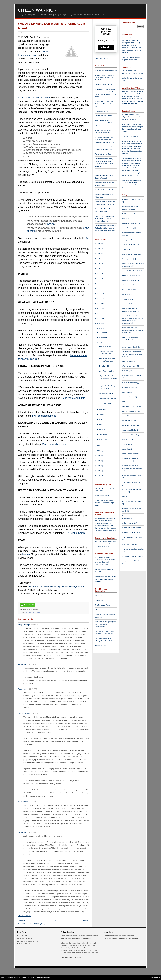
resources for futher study (131, 435)
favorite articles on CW (130, 280)
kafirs (86, 238)
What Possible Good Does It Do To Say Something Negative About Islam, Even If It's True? (106, 228)
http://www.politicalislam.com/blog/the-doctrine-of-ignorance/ (56, 586)
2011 (99, 314)
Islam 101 (98, 596)
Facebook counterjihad (130, 275)
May (101, 424)
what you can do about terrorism (133, 549)
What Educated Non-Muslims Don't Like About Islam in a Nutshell (105, 78)
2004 (99, 461)
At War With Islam (105, 403)
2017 (99, 284)
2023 (99, 254)
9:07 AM (32, 664)
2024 (99, 249)
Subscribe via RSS (102, 58)
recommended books (129, 425)
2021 (99, 264)
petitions (125, 402)
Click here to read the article (71, 958)
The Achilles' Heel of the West (105, 190)
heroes (26, 554)
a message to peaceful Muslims (133, 199)
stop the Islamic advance (130, 454)
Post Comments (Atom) (37, 924)
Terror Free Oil (104, 366)
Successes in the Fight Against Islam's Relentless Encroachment (105, 624)
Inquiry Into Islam (23, 936)
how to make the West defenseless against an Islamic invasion (132, 330)
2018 (99, 279)
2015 (99, 294)
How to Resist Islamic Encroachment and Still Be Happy (104, 123)
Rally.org (135, 40)
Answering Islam (101, 646)
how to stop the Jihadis (130, 347)
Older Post (86, 920)
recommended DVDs (129, 430)
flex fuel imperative (128, 290)
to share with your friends (131, 528)
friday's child (23, 802)
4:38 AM (35, 625)
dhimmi (51, 224)
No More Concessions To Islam (28, 941)
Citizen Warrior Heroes (25, 938)
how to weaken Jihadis (130, 361)
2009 (99, 323)
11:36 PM (33, 802)
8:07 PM (32, 832)
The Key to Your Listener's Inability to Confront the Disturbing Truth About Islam (105, 140)
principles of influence (129, 411)
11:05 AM (33, 689)
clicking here (126, 43)
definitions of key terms (130, 254)
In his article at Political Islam (34, 98)
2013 (99, 304)
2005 (99, 456)
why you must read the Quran (132, 561)
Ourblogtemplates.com (38, 977)
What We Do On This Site (104, 85)
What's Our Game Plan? (103, 116)
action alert (126, 219)
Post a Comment (25, 916)
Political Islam (100, 600)
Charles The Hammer (129, 245)
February (102, 435)
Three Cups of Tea (105, 346)
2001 (99, 476)
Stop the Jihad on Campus (108, 398)
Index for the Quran (102, 496)
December (103, 332)
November (103, 337)
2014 (99, 299)
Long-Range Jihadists (106, 371)
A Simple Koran (76, 533)
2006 (99, 451)
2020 (99, 269)
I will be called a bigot (44, 416)
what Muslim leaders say (130, 544)
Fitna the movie (127, 285)
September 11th (128, 440)
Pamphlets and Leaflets (103, 154)
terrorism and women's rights (132, 501)
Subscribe (106, 47)
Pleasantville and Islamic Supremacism (76, 938)
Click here (105, 546)
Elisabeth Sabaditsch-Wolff (131, 271)
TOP (159, 977)
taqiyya (125, 153)
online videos (127, 392)
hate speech (126, 304)
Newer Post (22, 920)
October (102, 342)
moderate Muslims (128, 387)
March (101, 429)
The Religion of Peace (103, 605)
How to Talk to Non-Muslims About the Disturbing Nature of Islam (132, 354)
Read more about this (73, 398)
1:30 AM (35, 713)
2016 (99, 289)
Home (54, 920)
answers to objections (129, 223)
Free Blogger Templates (11, 977)
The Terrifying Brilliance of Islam (106, 70)
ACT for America (128, 214)
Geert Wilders (127, 299)
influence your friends (33, 612)
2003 (99, 466)
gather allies (126, 294)
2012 (99, 308)
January (102, 440)
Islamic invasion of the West (131, 376)
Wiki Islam (99, 610)
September (103, 410)
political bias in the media (131, 406)
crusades (125, 249)
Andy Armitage (24, 625)
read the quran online (129, 421)
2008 (99, 328)
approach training (128, 228)
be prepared (126, 240)
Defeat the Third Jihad (25, 944)
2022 (99, 259)
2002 (99, 471)
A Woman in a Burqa (102, 111)
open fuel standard (128, 397)
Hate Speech (100, 171)
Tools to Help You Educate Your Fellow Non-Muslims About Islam (106, 104)
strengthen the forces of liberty (132, 475)
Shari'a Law (126, 444)
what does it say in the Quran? (132, 537)
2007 (99, 446)
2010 (99, 319)
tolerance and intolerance (131, 532)
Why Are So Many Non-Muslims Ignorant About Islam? (108, 378)
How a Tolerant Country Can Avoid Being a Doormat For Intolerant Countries (105, 219)
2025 (99, 244)
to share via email (128, 523)
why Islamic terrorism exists (131, 556)
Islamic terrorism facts (130, 383)
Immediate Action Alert (106, 393)
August (102, 415)
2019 (99, 274)
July (101, 420)
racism (124, 416)
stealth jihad (126, 449)
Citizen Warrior (37, 10)
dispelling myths (128, 259)
